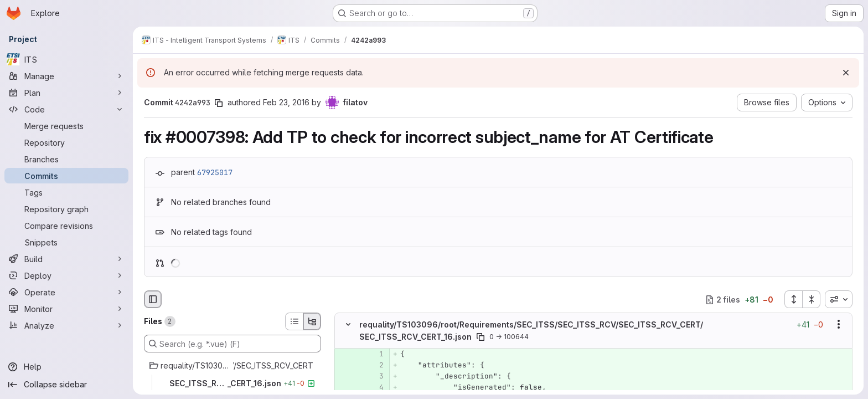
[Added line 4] (374, 387)
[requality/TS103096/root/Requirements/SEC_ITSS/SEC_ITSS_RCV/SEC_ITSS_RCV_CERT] (232, 366)
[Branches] (66, 159)
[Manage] (66, 76)
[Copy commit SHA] (219, 103)
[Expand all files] (793, 299)
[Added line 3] (374, 376)
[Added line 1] (374, 354)
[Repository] (66, 142)
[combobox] (839, 299)
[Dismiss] (846, 73)
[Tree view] (312, 321)
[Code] (66, 109)
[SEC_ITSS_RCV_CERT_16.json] (232, 383)
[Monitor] (66, 309)
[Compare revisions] (66, 226)
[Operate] (66, 292)
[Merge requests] (66, 126)
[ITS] (66, 59)
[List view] (294, 321)
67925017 (215, 172)
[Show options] (839, 325)
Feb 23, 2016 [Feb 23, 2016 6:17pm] (286, 102)
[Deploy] (66, 275)
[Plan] (66, 93)
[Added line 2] (374, 365)
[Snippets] (66, 242)
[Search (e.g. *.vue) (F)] (232, 344)
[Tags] (66, 192)
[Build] (66, 259)
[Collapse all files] (812, 299)
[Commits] (66, 176)
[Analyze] (66, 325)
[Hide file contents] (348, 325)
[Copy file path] (480, 337)
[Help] (66, 367)
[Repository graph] (66, 209)
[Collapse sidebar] (66, 385)
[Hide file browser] (153, 299)
